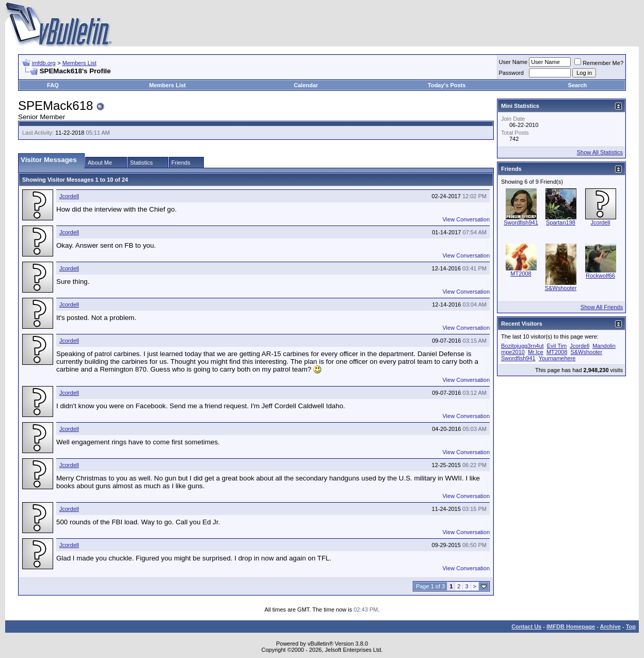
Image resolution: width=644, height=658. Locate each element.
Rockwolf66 (600, 276)
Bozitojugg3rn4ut (522, 346)
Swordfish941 (521, 222)
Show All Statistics (600, 152)
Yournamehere (557, 358)
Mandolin (604, 346)
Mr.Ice (536, 352)
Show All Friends (602, 307)
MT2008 (521, 274)
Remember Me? (599, 63)
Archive (610, 627)
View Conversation (466, 219)
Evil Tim (557, 346)
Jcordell (69, 196)
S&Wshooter (561, 288)
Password (511, 73)
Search (578, 85)
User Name (513, 62)
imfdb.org (44, 63)
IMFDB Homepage (571, 627)
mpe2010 (513, 352)
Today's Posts (447, 85)
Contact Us (526, 627)
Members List (79, 63)
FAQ (53, 85)
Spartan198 (561, 222)
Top (631, 627)
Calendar (306, 85)
